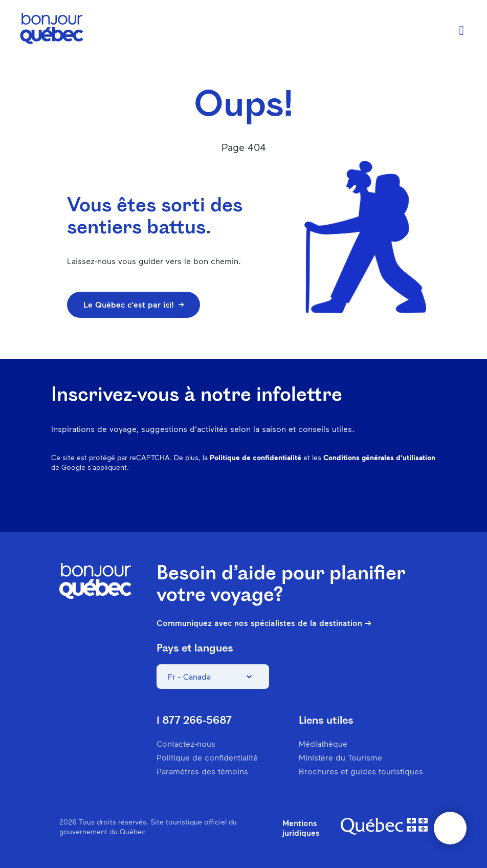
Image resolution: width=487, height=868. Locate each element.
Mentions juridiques (301, 828)
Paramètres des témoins (202, 771)
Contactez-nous (186, 743)
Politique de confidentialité (256, 457)
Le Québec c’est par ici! (134, 304)
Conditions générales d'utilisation (379, 457)
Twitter (402, 501)
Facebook (296, 501)
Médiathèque (323, 743)
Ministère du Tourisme (340, 757)
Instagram (322, 501)
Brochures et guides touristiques (361, 771)
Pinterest (349, 501)
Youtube (429, 501)
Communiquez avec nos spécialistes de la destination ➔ (264, 623)
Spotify (375, 501)
